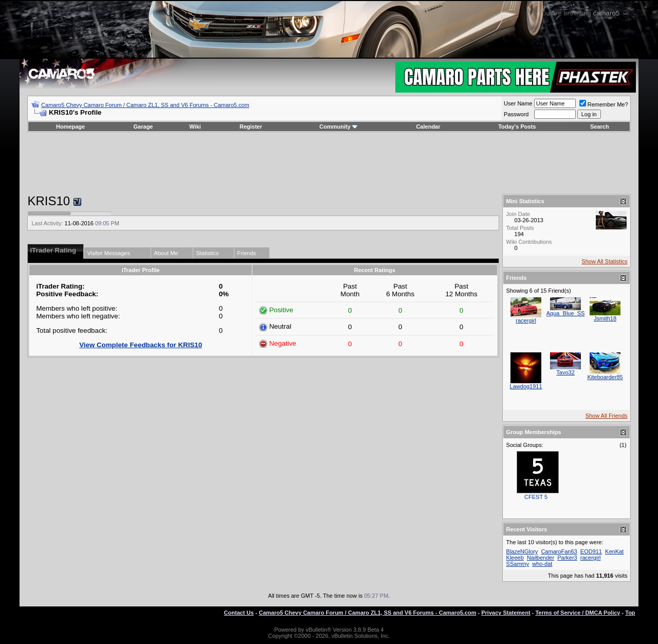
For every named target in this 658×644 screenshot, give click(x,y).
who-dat (542, 564)
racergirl (526, 320)
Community (339, 127)
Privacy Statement (506, 613)
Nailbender (541, 558)
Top (630, 613)
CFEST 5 (536, 497)
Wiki (195, 127)
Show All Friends (607, 416)
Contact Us (239, 613)
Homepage (70, 127)
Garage (143, 127)
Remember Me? (604, 104)
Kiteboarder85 (605, 377)
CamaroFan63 (559, 551)
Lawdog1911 (526, 386)
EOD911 (591, 551)
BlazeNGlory (522, 551)
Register (251, 127)
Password (516, 114)
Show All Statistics (604, 261)
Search (600, 127)
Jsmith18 (605, 318)
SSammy (518, 564)
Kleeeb (515, 558)
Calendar (428, 127)
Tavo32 (565, 372)
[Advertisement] (329, 163)
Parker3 (567, 558)
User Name (518, 103)
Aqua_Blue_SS (566, 313)
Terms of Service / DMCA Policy (578, 613)
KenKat (614, 551)
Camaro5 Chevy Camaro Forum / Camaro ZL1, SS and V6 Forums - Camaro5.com (145, 105)
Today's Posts (517, 127)
